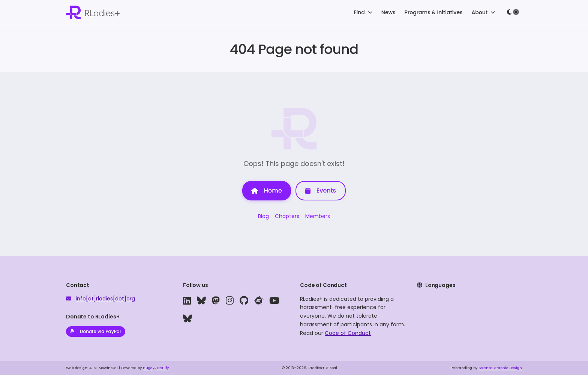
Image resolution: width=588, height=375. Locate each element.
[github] (244, 301)
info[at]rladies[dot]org (105, 299)
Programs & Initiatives (434, 12)
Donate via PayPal (96, 331)
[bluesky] (201, 301)
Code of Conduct (348, 333)
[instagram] (230, 301)
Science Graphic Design (500, 368)
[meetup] (259, 301)
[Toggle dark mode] (513, 12)
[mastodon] (216, 301)
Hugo (148, 368)
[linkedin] (187, 301)
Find (363, 12)
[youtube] (274, 301)
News (388, 12)
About (483, 12)
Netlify (163, 368)
